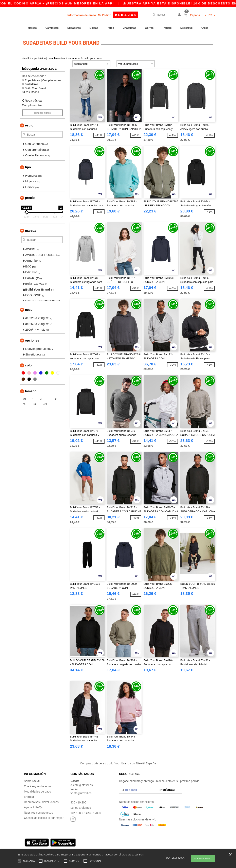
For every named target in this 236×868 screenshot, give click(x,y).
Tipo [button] (28, 167)
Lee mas (139, 855)
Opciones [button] (32, 340)
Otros (205, 28)
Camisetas (52, 28)
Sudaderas (74, 28)
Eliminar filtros (42, 113)
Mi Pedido (105, 15)
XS (24, 399)
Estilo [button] (29, 125)
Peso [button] (29, 310)
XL (57, 399)
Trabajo (167, 28)
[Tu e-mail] (138, 790)
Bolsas (94, 28)
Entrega (29, 797)
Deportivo (187, 28)
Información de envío (82, 15)
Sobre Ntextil (32, 781)
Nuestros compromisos (39, 813)
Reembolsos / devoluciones (41, 802)
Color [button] (29, 365)
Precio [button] (30, 198)
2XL (25, 404)
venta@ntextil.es (81, 793)
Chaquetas (129, 28)
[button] (180, 15)
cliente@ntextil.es (82, 785)
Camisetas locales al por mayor (44, 818)
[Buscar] (163, 15)
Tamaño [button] (31, 391)
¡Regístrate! (167, 790)
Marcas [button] (31, 231)
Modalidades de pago (38, 792)
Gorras (149, 28)
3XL (35, 404)
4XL (45, 404)
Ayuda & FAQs (33, 807)
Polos (110, 28)
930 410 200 (78, 802)
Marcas (32, 28)
